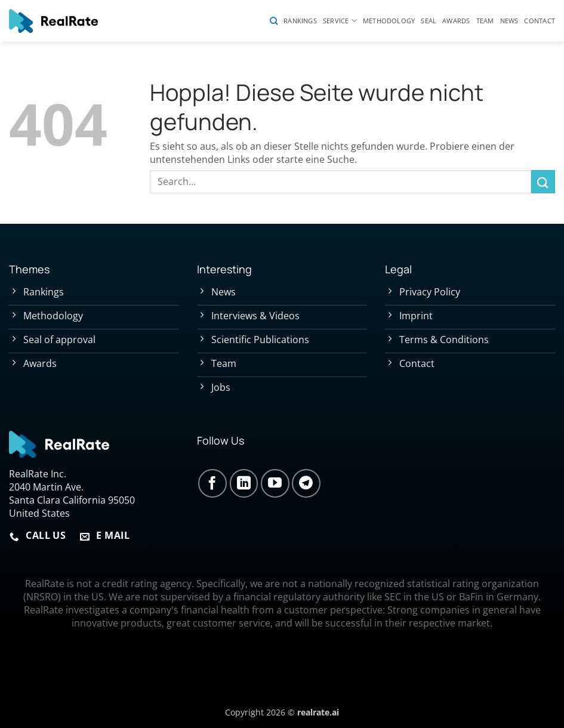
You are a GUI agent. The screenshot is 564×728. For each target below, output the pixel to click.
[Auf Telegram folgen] (306, 483)
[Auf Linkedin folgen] (244, 483)
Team (485, 21)
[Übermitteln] (543, 182)
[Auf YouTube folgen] (275, 483)
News (509, 21)
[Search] (274, 21)
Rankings (300, 21)
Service (340, 21)
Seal (429, 21)
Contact (540, 21)
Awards (456, 21)
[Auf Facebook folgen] (212, 483)
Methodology (389, 21)
